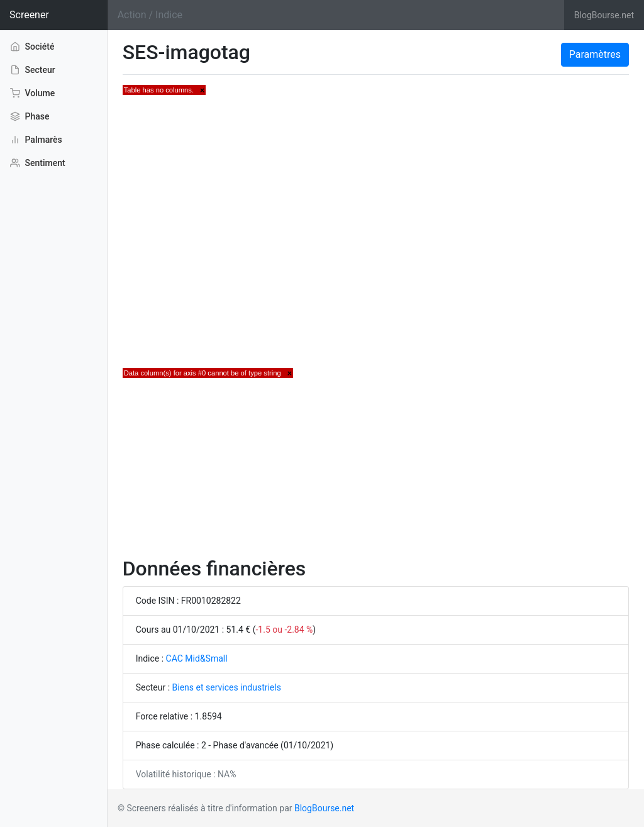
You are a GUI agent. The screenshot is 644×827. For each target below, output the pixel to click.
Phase (30, 116)
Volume (32, 93)
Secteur (33, 70)
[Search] (336, 15)
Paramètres (595, 54)
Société (32, 46)
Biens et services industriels (227, 687)
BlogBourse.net (604, 15)
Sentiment (38, 163)
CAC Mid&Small (197, 658)
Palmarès (36, 140)
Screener (29, 15)
